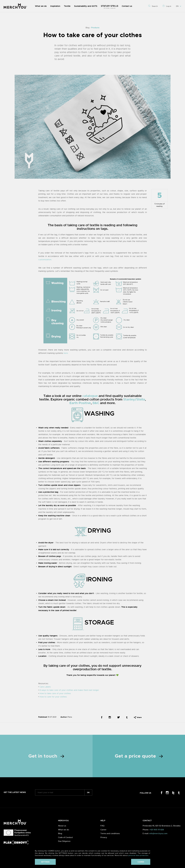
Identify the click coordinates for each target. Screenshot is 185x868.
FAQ (102, 826)
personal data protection (138, 855)
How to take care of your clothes (55, 693)
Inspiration (55, 6)
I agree (141, 862)
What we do (41, 6)
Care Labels (45, 687)
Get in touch (46, 756)
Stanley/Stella (134, 399)
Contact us (127, 6)
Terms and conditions (110, 833)
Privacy (104, 837)
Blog (60, 833)
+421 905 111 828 (157, 830)
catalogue (90, 396)
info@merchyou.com (158, 833)
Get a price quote (139, 756)
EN (179, 6)
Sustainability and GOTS (86, 6)
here (66, 353)
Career (103, 830)
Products (95, 28)
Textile (67, 6)
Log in (167, 6)
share (138, 717)
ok (88, 792)
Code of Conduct (65, 837)
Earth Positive (80, 403)
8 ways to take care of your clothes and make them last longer (69, 690)
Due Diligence (64, 841)
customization (45, 260)
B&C (96, 403)
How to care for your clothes (53, 697)
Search (153, 6)
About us (62, 826)
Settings (45, 862)
